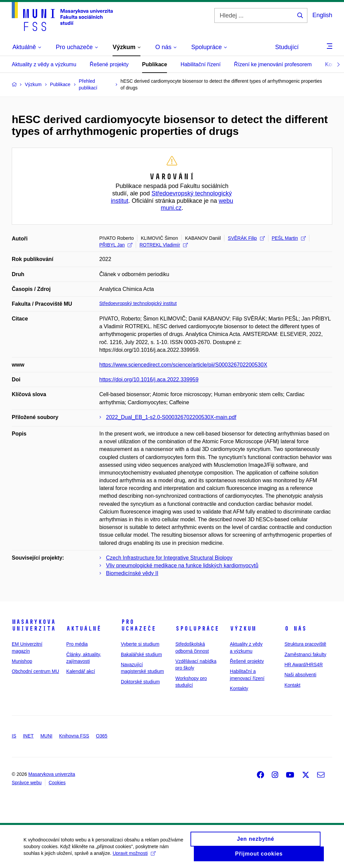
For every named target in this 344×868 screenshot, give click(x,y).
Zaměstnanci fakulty (306, 654)
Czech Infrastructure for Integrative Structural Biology (169, 558)
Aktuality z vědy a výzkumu (44, 64)
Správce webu (27, 783)
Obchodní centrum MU (35, 671)
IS (14, 736)
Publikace (155, 64)
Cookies (57, 783)
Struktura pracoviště (306, 644)
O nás (295, 629)
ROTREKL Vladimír (164, 245)
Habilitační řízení (200, 64)
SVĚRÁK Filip (246, 238)
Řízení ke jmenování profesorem (273, 64)
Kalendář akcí (81, 671)
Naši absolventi (300, 675)
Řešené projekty (109, 64)
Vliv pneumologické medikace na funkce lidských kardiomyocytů (182, 565)
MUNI (46, 736)
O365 (101, 736)
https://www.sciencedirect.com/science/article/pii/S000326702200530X (183, 365)
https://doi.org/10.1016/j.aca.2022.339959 (149, 380)
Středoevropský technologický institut (138, 303)
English (322, 15)
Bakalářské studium (141, 654)
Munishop (22, 661)
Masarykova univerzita (34, 625)
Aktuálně (84, 629)
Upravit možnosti (134, 857)
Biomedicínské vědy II (132, 573)
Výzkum (243, 629)
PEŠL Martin (289, 238)
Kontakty (239, 688)
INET (28, 736)
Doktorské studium (140, 682)
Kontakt (292, 685)
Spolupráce (197, 629)
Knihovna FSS (74, 736)
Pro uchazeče (138, 625)
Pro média (77, 644)
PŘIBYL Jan (116, 245)
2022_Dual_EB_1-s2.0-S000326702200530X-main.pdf (171, 417)
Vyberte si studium (140, 644)
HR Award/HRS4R (304, 665)
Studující (287, 47)
